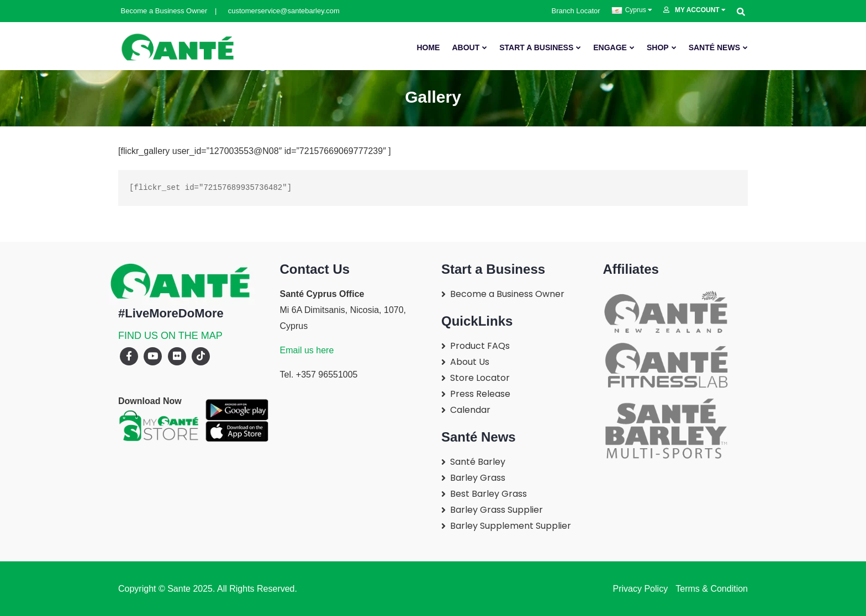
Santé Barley (478, 462)
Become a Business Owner (160, 11)
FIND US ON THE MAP (170, 336)
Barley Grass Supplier (497, 510)
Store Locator (480, 378)
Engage (610, 47)
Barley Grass (478, 478)
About (466, 47)
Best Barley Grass (489, 494)
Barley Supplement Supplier (511, 526)
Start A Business (536, 47)
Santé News (714, 47)
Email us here (307, 350)
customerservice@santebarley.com (278, 11)
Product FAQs (480, 346)
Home (428, 47)
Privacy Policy (641, 589)
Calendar (470, 410)
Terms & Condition (711, 589)
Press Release (480, 394)
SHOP (658, 47)
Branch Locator (572, 11)
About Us (470, 362)
